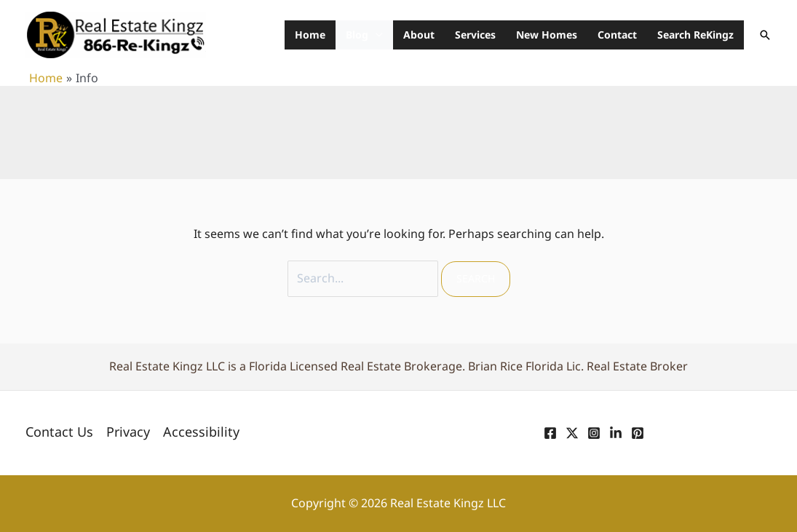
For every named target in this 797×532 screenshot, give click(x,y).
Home (310, 35)
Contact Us (59, 432)
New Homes (547, 35)
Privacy (128, 432)
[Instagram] (594, 433)
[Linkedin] (616, 433)
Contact (617, 35)
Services (475, 35)
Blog (357, 35)
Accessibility (201, 432)
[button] (765, 35)
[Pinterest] (638, 433)
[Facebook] (550, 433)
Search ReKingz (695, 35)
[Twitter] (572, 433)
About (419, 35)
